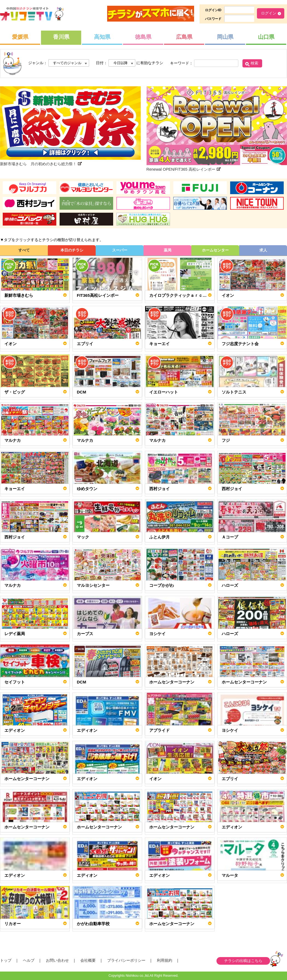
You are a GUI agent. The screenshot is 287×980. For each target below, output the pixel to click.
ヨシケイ (157, 634)
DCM (81, 392)
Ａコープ (230, 537)
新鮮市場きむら (19, 295)
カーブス (85, 634)
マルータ (230, 875)
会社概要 (88, 960)
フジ (226, 440)
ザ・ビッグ (15, 392)
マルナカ (13, 440)
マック (83, 537)
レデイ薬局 (15, 634)
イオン (228, 295)
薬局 (168, 250)
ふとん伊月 (159, 537)
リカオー (13, 924)
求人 (263, 250)
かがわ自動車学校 (93, 924)
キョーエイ (159, 344)
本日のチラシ (72, 250)
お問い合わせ (57, 960)
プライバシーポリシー (126, 960)
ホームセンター (215, 250)
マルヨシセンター (93, 585)
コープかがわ (162, 585)
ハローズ (230, 585)
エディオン (15, 730)
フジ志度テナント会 (240, 344)
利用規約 (165, 960)
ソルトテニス (234, 392)
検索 (254, 63)
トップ (6, 960)
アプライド (159, 730)
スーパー (120, 250)
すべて (24, 250)
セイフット (15, 682)
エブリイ (85, 344)
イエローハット (164, 392)
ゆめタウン (87, 489)
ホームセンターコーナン (172, 682)
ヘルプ (29, 960)
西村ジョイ (159, 489)
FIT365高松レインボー (98, 295)
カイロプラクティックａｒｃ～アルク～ (180, 295)
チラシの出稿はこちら (243, 961)
